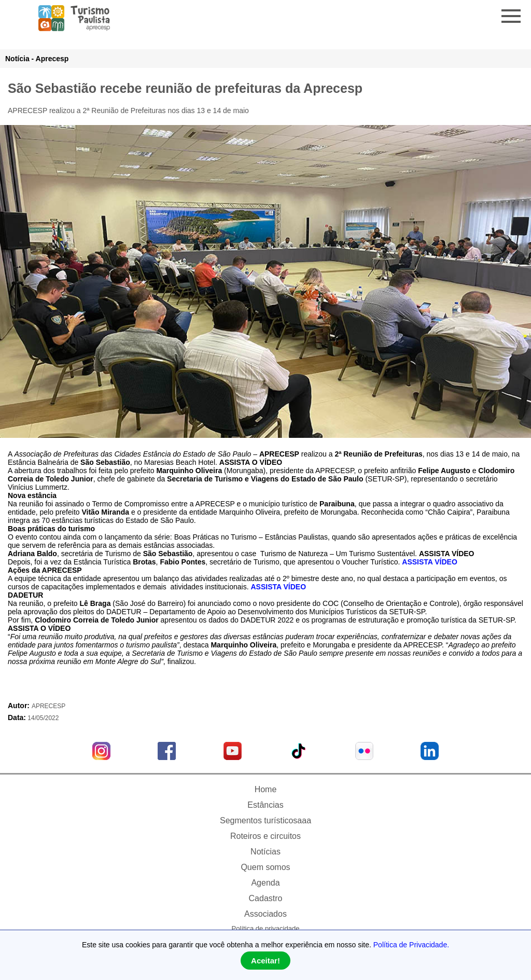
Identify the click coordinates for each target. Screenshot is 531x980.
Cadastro (266, 898)
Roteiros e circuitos (265, 836)
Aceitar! (265, 961)
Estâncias (265, 805)
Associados (265, 914)
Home (266, 789)
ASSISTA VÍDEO (430, 562)
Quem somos (265, 867)
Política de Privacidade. (411, 945)
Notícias (265, 852)
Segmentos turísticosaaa (265, 820)
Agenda (265, 883)
